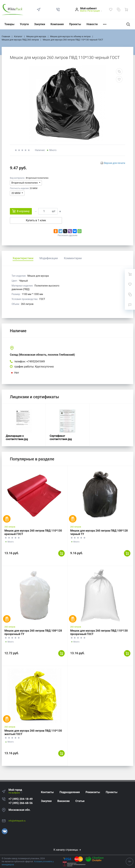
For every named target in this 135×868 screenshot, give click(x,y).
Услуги (24, 24)
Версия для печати (115, 163)
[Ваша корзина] (126, 10)
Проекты (75, 24)
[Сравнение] (118, 10)
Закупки (40, 24)
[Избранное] (111, 10)
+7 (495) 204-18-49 (21, 799)
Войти (83, 11)
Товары (9, 24)
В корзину (21, 211)
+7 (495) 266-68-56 (21, 803)
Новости (92, 24)
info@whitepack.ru (17, 821)
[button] (58, 10)
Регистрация (94, 11)
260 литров (10, 527)
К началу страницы (67, 850)
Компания (57, 24)
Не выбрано (16, 793)
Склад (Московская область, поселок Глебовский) (42, 355)
